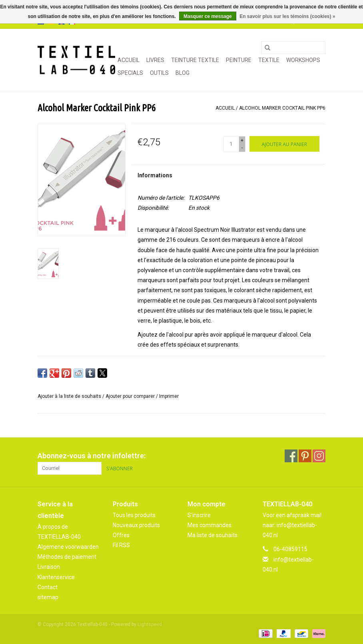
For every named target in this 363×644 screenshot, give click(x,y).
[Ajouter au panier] (284, 144)
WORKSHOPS (303, 60)
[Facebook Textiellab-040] (291, 456)
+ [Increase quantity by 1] (242, 140)
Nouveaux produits (136, 525)
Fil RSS (121, 545)
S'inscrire (199, 515)
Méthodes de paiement (67, 557)
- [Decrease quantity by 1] (242, 148)
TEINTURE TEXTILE (195, 60)
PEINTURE (239, 60)
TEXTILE (269, 60)
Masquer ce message (208, 16)
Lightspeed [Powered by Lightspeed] (150, 624)
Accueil (129, 60)
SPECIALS (130, 73)
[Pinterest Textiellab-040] (305, 456)
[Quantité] (231, 144)
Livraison (49, 567)
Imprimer (169, 396)
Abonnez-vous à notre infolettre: (92, 456)
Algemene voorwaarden (68, 547)
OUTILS (159, 73)
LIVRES (155, 60)
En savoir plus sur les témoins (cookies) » (287, 16)
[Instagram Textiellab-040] (319, 456)
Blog (182, 73)
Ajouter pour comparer (131, 396)
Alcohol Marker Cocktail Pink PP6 (282, 108)
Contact (48, 587)
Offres (121, 535)
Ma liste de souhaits (212, 535)
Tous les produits (134, 515)
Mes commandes (209, 525)
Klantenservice (56, 577)
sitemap (48, 597)
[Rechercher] (293, 48)
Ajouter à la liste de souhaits (70, 396)
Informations (155, 175)
